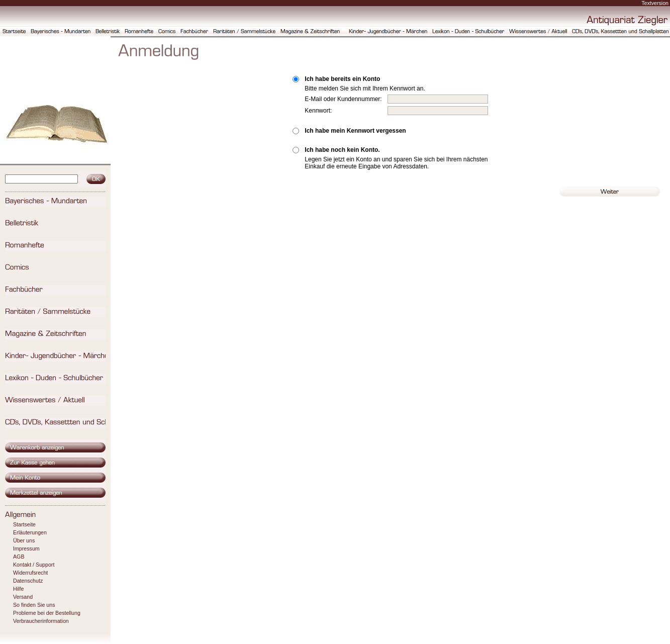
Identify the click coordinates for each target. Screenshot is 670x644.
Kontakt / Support (34, 565)
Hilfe (18, 589)
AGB (19, 557)
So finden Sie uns (34, 605)
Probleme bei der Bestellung (47, 613)
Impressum (26, 548)
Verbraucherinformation (41, 621)
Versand (23, 597)
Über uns (24, 540)
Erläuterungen (30, 532)
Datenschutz (28, 581)
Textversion (655, 3)
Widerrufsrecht (30, 573)
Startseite (24, 524)
